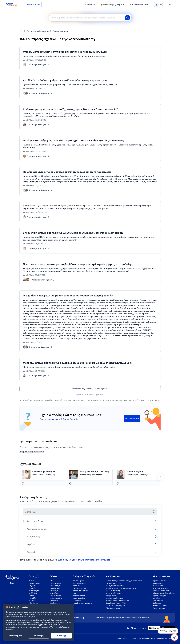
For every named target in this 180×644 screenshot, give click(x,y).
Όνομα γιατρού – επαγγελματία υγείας (122, 588)
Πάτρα (31, 596)
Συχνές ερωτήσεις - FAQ (116, 603)
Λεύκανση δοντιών (80, 591)
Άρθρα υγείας (112, 596)
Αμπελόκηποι (34, 591)
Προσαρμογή (16, 636)
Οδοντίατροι (55, 588)
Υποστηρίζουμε (159, 608)
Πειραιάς (33, 586)
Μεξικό (109, 617)
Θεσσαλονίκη (34, 583)
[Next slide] (161, 477)
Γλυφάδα (32, 598)
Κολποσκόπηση (79, 596)
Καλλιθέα (33, 593)
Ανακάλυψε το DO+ (161, 591)
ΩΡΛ (52, 581)
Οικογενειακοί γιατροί (115, 586)
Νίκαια (32, 601)
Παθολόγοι (54, 591)
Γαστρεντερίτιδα (79, 588)
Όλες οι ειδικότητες (114, 593)
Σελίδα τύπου (159, 601)
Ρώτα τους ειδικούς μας (38, 31)
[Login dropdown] (158, 5)
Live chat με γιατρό (161, 588)
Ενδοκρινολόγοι (56, 598)
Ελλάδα (96, 617)
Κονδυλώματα (79, 581)
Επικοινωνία (158, 583)
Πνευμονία (77, 601)
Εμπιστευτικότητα (160, 605)
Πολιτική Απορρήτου (20, 622)
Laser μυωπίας (79, 598)
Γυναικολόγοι (55, 586)
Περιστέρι (33, 588)
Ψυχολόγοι (54, 593)
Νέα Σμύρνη (34, 603)
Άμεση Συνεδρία (160, 596)
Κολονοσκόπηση (79, 583)
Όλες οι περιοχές (113, 591)
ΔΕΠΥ (75, 593)
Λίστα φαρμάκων (113, 608)
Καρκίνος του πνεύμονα (82, 603)
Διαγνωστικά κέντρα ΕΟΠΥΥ (118, 601)
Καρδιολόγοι (55, 603)
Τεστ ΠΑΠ (77, 586)
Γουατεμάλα (136, 617)
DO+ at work (158, 586)
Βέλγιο (103, 617)
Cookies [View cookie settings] (133, 638)
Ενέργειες (157, 603)
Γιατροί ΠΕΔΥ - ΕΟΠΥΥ (115, 583)
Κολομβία (117, 617)
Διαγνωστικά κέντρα (115, 598)
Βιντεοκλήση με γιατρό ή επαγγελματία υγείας (125, 581)
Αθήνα (31, 581)
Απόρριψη (39, 636)
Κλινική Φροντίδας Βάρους (164, 593)
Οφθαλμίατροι (56, 596)
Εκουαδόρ (126, 617)
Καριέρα (157, 598)
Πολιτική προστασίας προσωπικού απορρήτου (157, 638)
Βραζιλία (146, 617)
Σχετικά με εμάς (160, 581)
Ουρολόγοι (54, 601)
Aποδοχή (62, 636)
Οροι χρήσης (122, 638)
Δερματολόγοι (56, 583)
